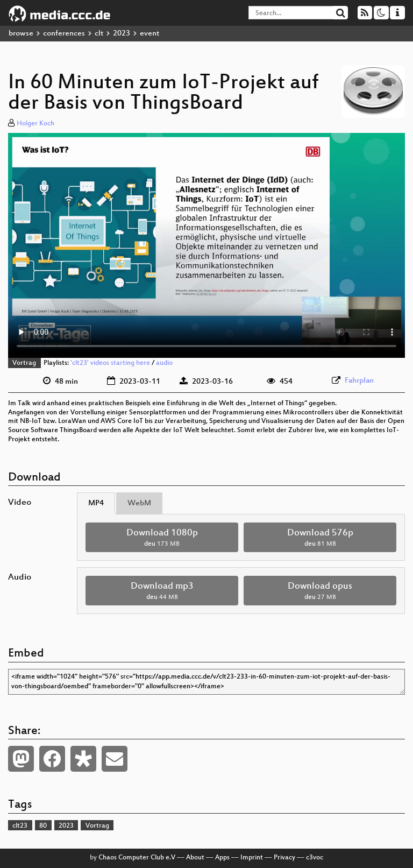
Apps (222, 858)
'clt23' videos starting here (110, 363)
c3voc (315, 858)
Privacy (284, 858)
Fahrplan (359, 381)
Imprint (252, 858)
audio (164, 363)
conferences (64, 34)
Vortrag (24, 363)
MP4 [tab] (96, 503)
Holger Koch (35, 124)
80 (43, 826)
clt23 (20, 826)
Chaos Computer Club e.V (137, 858)
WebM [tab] (139, 503)
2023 (122, 34)
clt (99, 34)
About (195, 858)
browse (21, 34)
